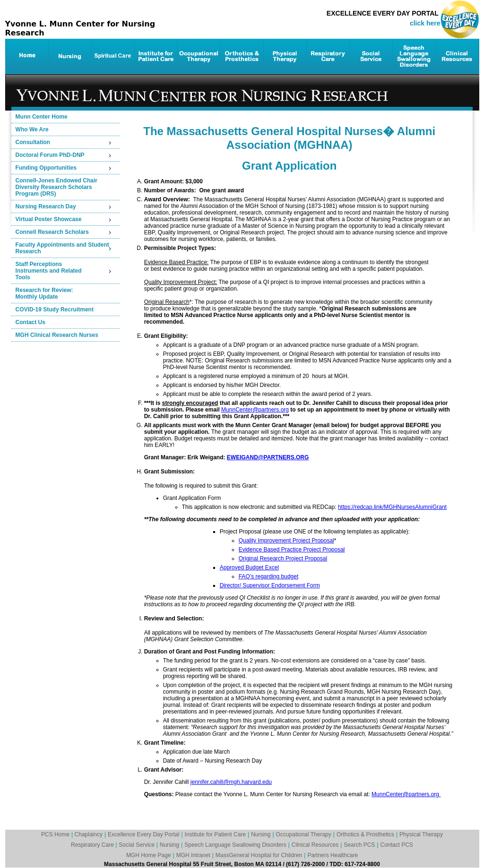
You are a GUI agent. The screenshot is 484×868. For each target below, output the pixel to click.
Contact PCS (397, 845)
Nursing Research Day (46, 206)
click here (425, 23)
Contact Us (30, 322)
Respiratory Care (93, 845)
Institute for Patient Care (215, 834)
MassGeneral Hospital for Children (259, 855)
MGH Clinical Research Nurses (57, 335)
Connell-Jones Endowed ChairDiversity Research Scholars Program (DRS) (56, 187)
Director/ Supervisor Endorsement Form (270, 585)
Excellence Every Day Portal (143, 834)
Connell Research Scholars (52, 232)
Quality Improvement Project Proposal (286, 541)
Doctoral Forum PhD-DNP (50, 155)
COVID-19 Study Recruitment (55, 309)
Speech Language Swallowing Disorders (235, 845)
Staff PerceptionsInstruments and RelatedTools (49, 271)
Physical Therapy (421, 834)
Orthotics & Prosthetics (365, 834)
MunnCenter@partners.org (255, 410)
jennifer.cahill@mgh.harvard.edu (231, 782)
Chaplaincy (89, 834)
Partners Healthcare (333, 855)
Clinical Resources (315, 845)
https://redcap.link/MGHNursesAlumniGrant (392, 507)
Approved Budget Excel (249, 567)
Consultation (33, 142)
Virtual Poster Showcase (49, 219)
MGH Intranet (193, 855)
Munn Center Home (42, 117)
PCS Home (55, 834)
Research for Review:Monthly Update (44, 293)
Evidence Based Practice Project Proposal (292, 550)
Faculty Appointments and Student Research (62, 248)
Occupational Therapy (304, 834)
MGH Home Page (149, 855)
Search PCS (359, 845)
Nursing (261, 834)
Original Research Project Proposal (283, 559)
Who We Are (32, 129)
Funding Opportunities (46, 168)
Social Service (137, 845)
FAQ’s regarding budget (269, 576)
